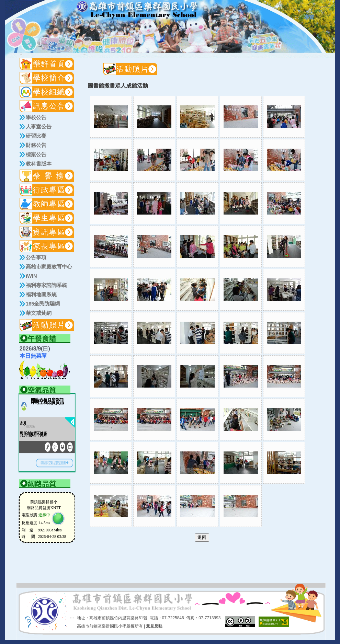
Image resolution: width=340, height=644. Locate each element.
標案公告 (36, 154)
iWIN (31, 276)
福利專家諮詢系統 (46, 285)
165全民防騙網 (43, 304)
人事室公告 (39, 127)
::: (297, 18)
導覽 (309, 17)
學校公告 (36, 117)
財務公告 (36, 145)
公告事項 (36, 257)
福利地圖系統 (41, 295)
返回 (202, 537)
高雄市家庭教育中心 (49, 267)
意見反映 (154, 626)
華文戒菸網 (39, 313)
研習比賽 (36, 136)
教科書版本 (39, 164)
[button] (47, 78)
